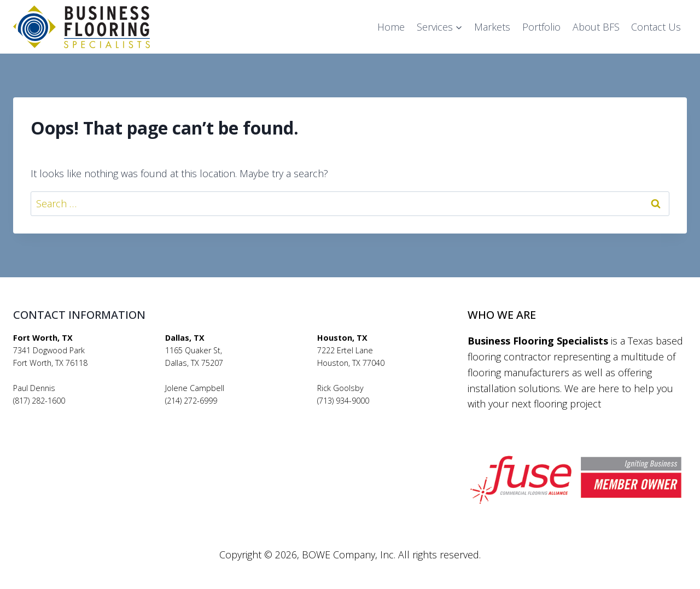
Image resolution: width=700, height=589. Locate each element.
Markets (492, 27)
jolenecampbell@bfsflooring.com (225, 413)
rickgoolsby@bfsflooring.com (369, 413)
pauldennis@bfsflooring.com (65, 413)
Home (391, 27)
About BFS (596, 27)
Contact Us (656, 27)
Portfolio (541, 27)
